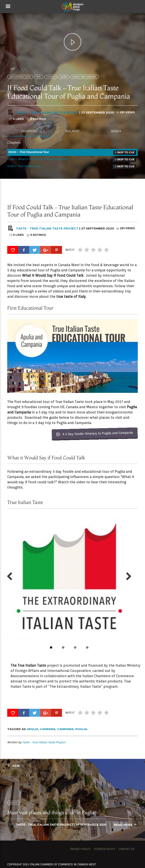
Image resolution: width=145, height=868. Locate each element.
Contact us (126, 849)
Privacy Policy (80, 849)
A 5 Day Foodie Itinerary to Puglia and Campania (81, 392)
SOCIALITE (107, 199)
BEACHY (14, 803)
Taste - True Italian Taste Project (47, 112)
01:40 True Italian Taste (72, 167)
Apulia (32, 729)
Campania (65, 729)
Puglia (81, 729)
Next (39, 577)
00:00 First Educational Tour (72, 152)
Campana (48, 729)
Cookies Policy (104, 849)
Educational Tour (20, 77)
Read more (125, 825)
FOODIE (50, 77)
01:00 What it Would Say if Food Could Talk (72, 160)
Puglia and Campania (84, 77)
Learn (64, 77)
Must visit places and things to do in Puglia (51, 812)
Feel (39, 77)
